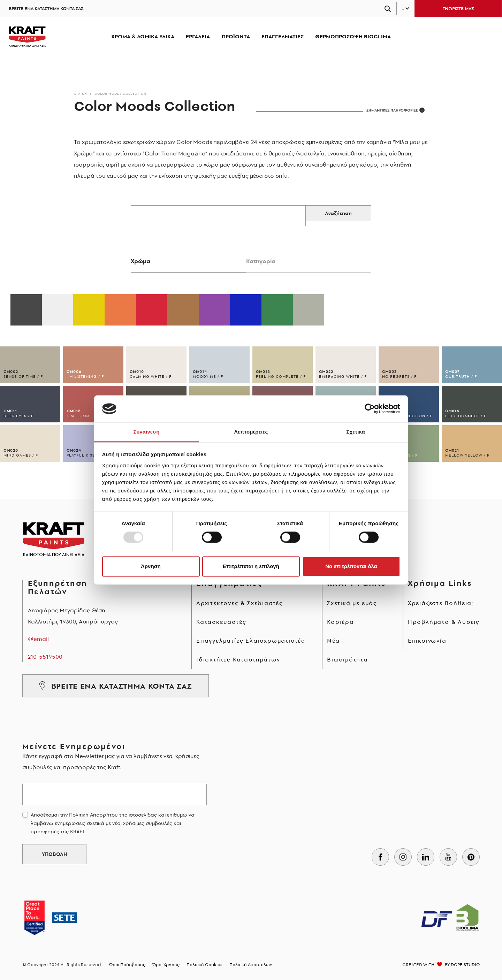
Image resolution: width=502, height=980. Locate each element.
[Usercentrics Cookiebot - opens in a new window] (370, 409)
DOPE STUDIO (465, 964)
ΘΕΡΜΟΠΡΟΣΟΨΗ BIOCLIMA (353, 36)
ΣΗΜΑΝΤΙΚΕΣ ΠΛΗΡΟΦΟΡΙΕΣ (395, 110)
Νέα (333, 641)
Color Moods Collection (120, 94)
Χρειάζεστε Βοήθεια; (441, 603)
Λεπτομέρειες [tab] (251, 432)
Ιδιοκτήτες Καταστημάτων (238, 659)
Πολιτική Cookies (204, 964)
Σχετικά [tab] (355, 432)
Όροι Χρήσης (166, 964)
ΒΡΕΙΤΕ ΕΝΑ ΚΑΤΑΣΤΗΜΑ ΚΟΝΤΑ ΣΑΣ (46, 9)
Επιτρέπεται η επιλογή (251, 566)
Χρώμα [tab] (140, 261)
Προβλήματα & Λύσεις (444, 622)
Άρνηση (151, 566)
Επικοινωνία (427, 641)
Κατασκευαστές (221, 622)
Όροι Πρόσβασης (127, 964)
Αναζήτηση (338, 213)
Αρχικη (81, 94)
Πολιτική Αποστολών (251, 964)
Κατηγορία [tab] (261, 261)
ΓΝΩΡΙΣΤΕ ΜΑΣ (458, 9)
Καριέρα (341, 622)
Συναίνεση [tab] (146, 432)
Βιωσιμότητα (348, 659)
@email (38, 639)
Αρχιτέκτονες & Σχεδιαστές (240, 603)
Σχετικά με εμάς (352, 603)
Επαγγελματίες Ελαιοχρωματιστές (251, 641)
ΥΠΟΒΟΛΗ (54, 854)
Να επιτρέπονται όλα (351, 566)
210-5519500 (45, 657)
